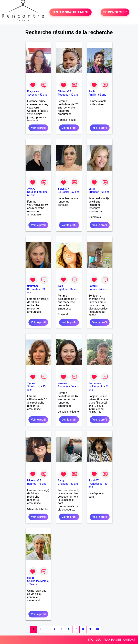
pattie (92, 189)
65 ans (33, 584)
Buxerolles (34, 289)
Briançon (94, 192)
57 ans (75, 192)
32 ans (75, 95)
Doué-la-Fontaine (37, 192)
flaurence (33, 286)
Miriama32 (64, 91)
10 (97, 629)
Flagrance (33, 91)
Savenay (32, 95)
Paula (92, 91)
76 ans (42, 484)
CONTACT (129, 640)
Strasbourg (34, 386)
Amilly (92, 95)
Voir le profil (38, 128)
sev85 (31, 578)
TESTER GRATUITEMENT (71, 12)
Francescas (95, 484)
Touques (63, 95)
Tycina (31, 383)
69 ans (31, 195)
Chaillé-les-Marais (38, 581)
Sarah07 (94, 480)
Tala (60, 286)
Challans (63, 484)
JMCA (31, 189)
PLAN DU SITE (112, 640)
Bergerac (63, 386)
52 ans (43, 95)
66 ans (102, 95)
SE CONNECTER (115, 12)
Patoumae (95, 383)
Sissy (61, 480)
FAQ (91, 640)
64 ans (103, 289)
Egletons (63, 289)
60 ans (75, 484)
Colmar (93, 289)
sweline (62, 383)
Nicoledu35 (34, 480)
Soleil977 (64, 189)
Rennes (32, 484)
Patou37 (94, 286)
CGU (98, 640)
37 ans (75, 289)
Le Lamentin (96, 386)
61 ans (105, 192)
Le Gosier (64, 192)
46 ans (75, 386)
